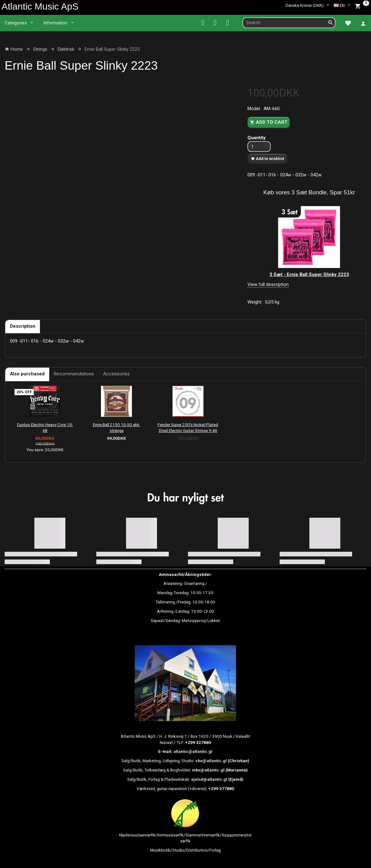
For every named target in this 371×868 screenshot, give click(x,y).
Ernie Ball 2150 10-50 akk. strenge (117, 428)
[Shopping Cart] (362, 5)
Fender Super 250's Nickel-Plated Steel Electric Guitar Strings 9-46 (188, 428)
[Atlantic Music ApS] (40, 6)
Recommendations (74, 374)
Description (23, 326)
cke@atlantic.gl (211, 761)
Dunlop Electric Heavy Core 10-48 (45, 428)
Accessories (116, 374)
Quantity (257, 138)
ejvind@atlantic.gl (209, 779)
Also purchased (27, 374)
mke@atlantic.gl (208, 770)
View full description (268, 284)
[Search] (331, 23)
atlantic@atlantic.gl (193, 751)
